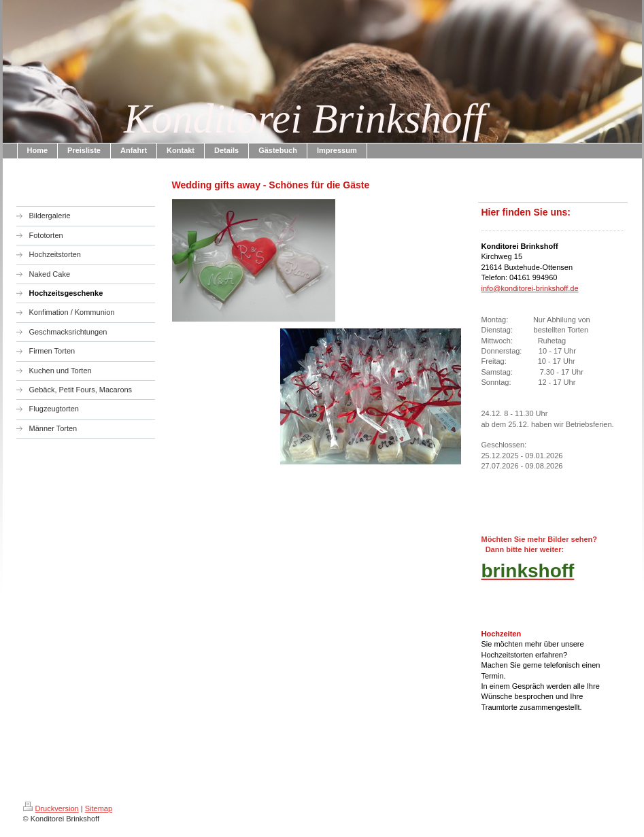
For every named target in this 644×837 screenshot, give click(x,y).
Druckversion (51, 808)
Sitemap (99, 808)
